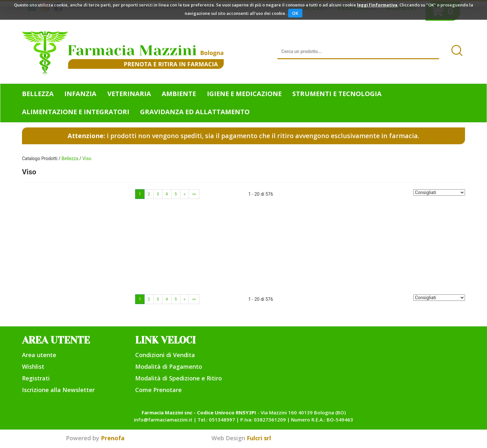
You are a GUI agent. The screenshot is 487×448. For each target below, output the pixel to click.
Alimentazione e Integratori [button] (76, 112)
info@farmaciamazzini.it (163, 420)
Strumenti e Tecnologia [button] (337, 94)
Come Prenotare (158, 390)
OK (295, 13)
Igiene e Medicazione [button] (244, 94)
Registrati (36, 378)
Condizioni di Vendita (165, 355)
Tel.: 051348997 (216, 420)
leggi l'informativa (377, 5)
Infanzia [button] (80, 94)
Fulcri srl (259, 438)
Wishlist (33, 366)
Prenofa (113, 438)
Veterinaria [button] (129, 94)
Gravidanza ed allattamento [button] (195, 112)
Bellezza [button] (38, 94)
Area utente (39, 355)
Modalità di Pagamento (169, 366)
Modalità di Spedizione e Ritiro (179, 378)
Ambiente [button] (179, 94)
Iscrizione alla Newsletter (58, 390)
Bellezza (70, 158)
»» (194, 194)
